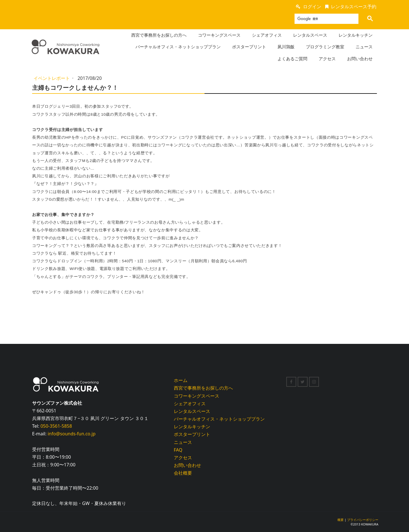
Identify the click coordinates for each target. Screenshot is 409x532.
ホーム (181, 380)
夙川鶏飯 (286, 47)
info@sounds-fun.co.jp (72, 434)
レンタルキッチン (356, 35)
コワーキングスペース (219, 35)
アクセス (327, 59)
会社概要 (183, 473)
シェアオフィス (267, 35)
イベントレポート (52, 78)
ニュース (364, 47)
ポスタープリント (249, 47)
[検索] (325, 19)
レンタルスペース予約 (354, 7)
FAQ (178, 450)
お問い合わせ (360, 59)
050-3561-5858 (56, 426)
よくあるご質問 (292, 59)
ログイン (312, 7)
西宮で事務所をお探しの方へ (159, 35)
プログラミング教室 (325, 47)
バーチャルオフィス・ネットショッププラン (178, 47)
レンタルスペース (310, 35)
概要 (341, 520)
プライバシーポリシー (363, 520)
